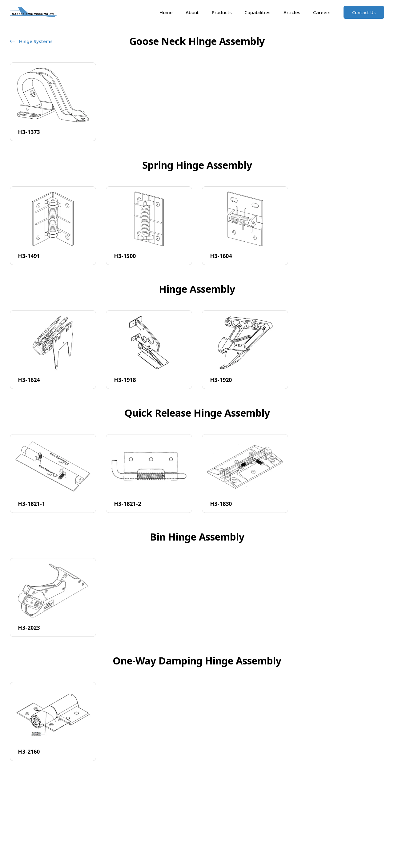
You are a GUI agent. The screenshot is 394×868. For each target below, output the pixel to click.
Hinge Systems (31, 41)
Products (222, 12)
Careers (322, 12)
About (192, 12)
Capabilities (257, 12)
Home (166, 12)
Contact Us (364, 12)
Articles (292, 12)
